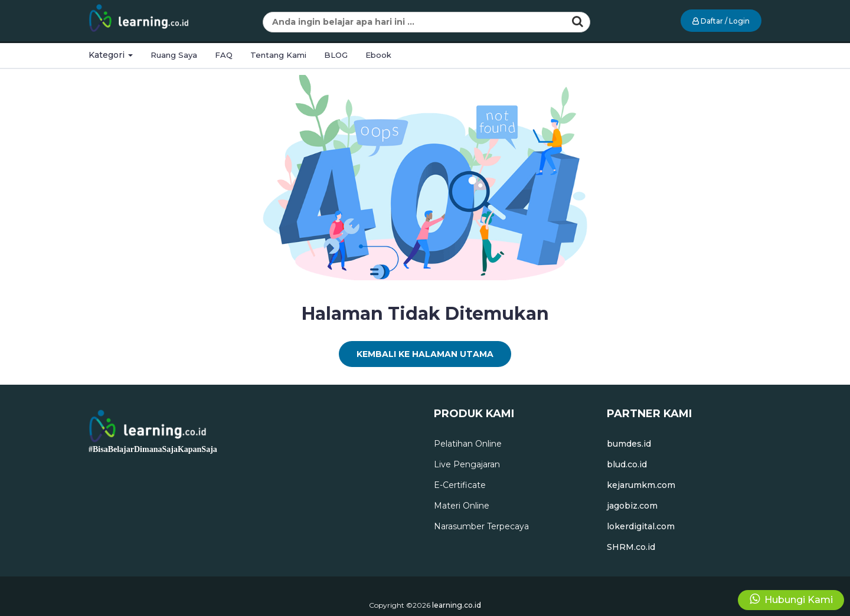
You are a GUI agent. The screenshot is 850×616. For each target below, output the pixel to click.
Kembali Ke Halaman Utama (425, 354)
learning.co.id (457, 605)
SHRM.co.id (631, 547)
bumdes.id (629, 444)
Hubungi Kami (791, 599)
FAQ (224, 55)
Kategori (111, 55)
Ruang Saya (174, 55)
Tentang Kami (278, 55)
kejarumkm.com (641, 485)
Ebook (378, 55)
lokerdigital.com (641, 526)
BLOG (336, 55)
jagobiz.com (632, 506)
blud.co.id (627, 464)
